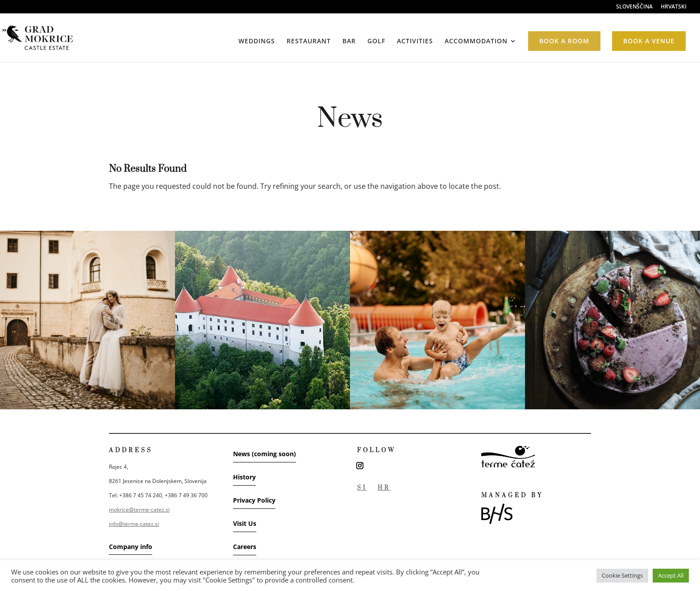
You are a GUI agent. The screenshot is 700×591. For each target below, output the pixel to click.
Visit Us (245, 523)
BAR (349, 42)
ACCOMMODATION (476, 42)
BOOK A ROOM (564, 41)
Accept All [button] (671, 575)
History (244, 477)
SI (362, 488)
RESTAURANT (309, 42)
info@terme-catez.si (134, 524)
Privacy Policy (254, 500)
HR (384, 488)
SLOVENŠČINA (634, 7)
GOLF (376, 42)
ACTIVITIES (415, 42)
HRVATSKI (674, 7)
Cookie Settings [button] (622, 575)
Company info (131, 547)
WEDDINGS (257, 42)
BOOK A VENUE (649, 41)
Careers (245, 547)
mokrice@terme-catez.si (139, 510)
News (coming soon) (265, 454)
